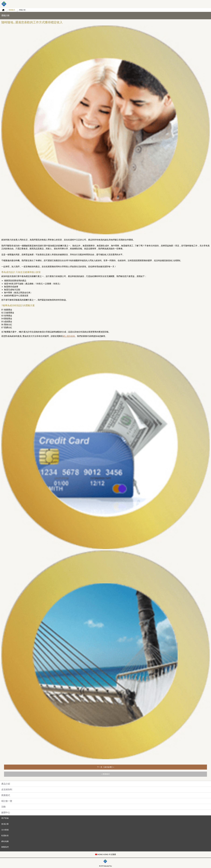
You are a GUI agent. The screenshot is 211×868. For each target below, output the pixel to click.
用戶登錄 (5, 818)
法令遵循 (5, 830)
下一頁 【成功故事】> (106, 767)
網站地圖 (5, 841)
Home (2, 10)
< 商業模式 (105, 774)
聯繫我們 (5, 847)
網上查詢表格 (69, 336)
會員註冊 (5, 824)
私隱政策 (5, 836)
